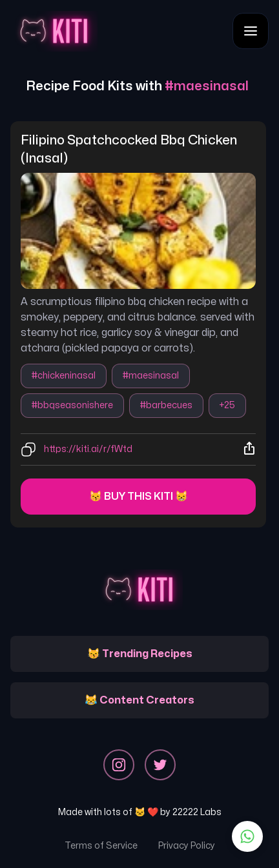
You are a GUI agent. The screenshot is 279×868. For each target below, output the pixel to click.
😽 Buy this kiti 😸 (139, 497)
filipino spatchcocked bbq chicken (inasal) (130, 149)
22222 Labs (197, 812)
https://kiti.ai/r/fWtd (88, 449)
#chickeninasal (64, 376)
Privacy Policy (187, 846)
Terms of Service (101, 846)
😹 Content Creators (139, 700)
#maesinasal (151, 376)
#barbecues (166, 405)
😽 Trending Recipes (140, 654)
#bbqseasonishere (72, 405)
